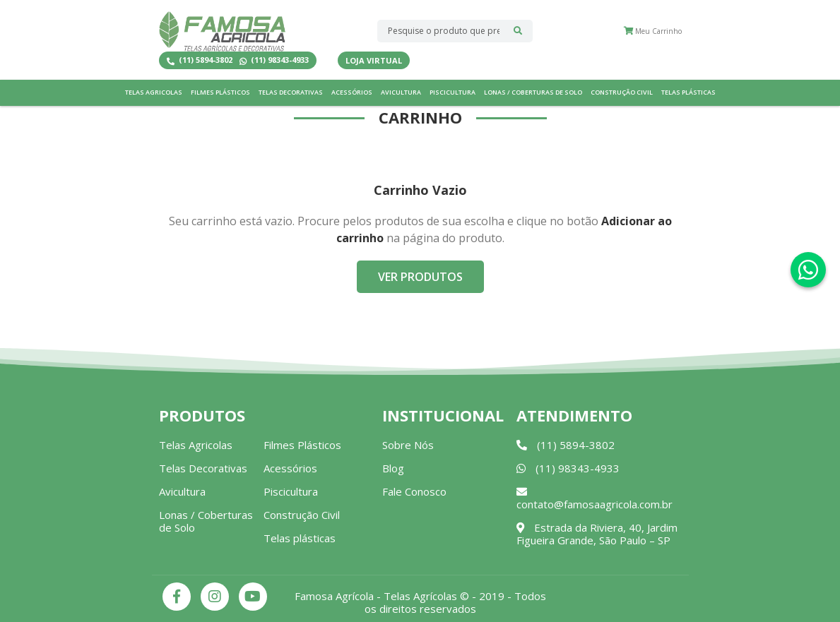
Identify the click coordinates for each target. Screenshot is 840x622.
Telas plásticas (688, 92)
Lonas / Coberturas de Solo (533, 92)
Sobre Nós (408, 445)
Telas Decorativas (291, 92)
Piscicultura (452, 92)
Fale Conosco (414, 491)
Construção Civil (622, 92)
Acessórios (352, 92)
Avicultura (401, 92)
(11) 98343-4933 (274, 60)
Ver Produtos (420, 277)
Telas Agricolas (154, 92)
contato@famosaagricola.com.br (594, 499)
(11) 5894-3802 (200, 60)
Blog (393, 468)
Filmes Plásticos (220, 92)
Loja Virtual (374, 60)
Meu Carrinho (653, 31)
